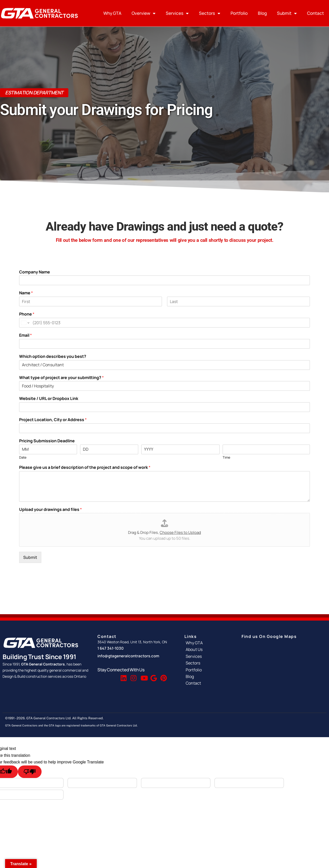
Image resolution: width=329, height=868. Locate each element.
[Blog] (208, 676)
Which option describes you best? (53, 356)
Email (26, 335)
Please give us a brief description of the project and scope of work (85, 467)
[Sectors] (208, 663)
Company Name (35, 272)
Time (226, 457)
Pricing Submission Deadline (47, 441)
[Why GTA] (208, 643)
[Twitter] (113, 676)
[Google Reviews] (153, 676)
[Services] (208, 656)
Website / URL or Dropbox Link (49, 399)
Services (177, 13)
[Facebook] (103, 676)
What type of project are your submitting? (61, 378)
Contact (315, 13)
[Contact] (208, 683)
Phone (27, 314)
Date (23, 457)
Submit (287, 13)
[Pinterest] (163, 676)
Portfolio (239, 13)
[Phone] (164, 323)
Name (26, 293)
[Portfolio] (208, 670)
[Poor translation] (30, 772)
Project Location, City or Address (53, 420)
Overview (144, 13)
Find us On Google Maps (269, 636)
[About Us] (208, 649)
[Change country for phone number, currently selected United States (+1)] (25, 323)
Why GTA (112, 13)
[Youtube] (143, 676)
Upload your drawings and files (50, 510)
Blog (262, 13)
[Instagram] (133, 676)
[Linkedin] (123, 676)
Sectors (210, 13)
